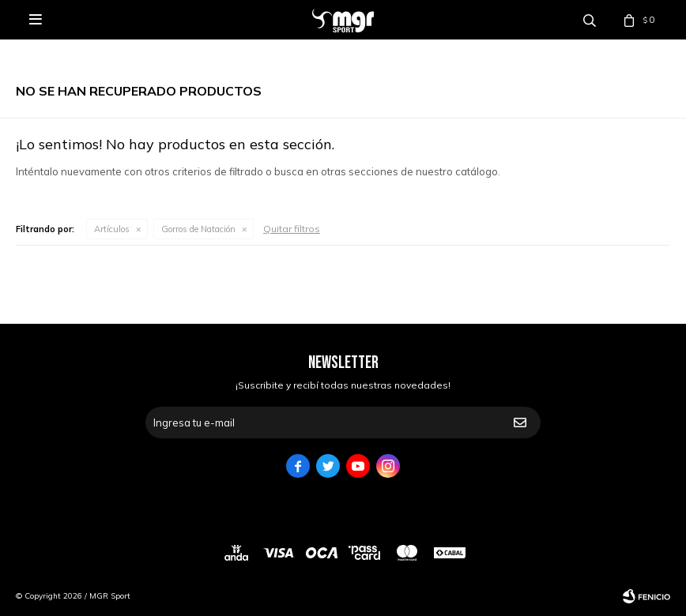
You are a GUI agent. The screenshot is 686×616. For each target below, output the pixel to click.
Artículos (112, 229)
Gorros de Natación (198, 229)
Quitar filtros (292, 229)
